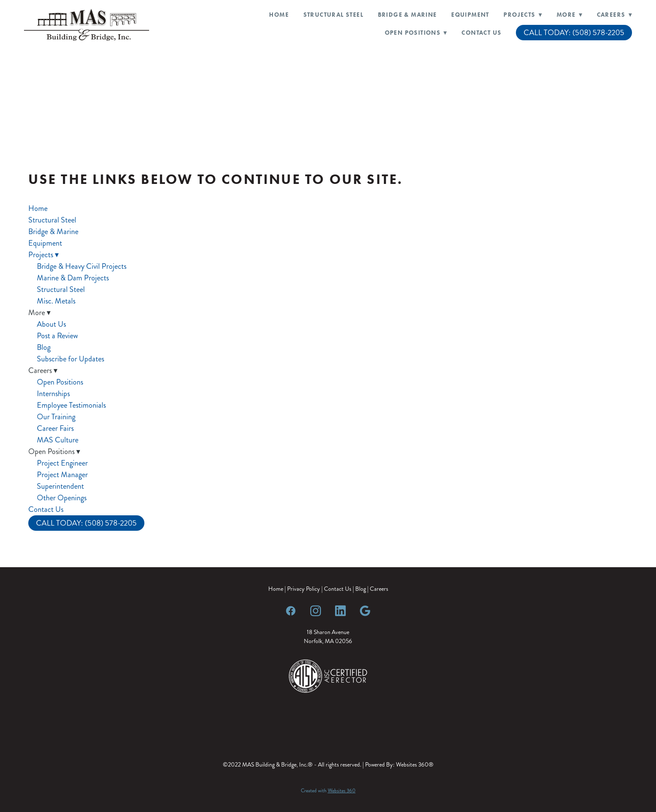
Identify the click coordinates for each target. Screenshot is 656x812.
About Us (51, 324)
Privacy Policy (304, 589)
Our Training (56, 417)
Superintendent (60, 486)
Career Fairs (55, 428)
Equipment (470, 15)
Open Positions (60, 382)
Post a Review (57, 336)
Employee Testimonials (71, 405)
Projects (523, 15)
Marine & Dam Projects (73, 278)
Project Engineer (62, 463)
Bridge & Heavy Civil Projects (82, 266)
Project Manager (62, 475)
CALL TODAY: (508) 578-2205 (574, 33)
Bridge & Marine (407, 15)
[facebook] (291, 611)
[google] (365, 611)
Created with (328, 791)
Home (279, 15)
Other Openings (62, 498)
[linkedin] (341, 611)
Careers (379, 589)
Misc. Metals (56, 301)
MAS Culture (58, 440)
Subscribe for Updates (70, 359)
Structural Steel (333, 15)
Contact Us (481, 33)
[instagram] (316, 611)
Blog (44, 347)
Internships (53, 394)
